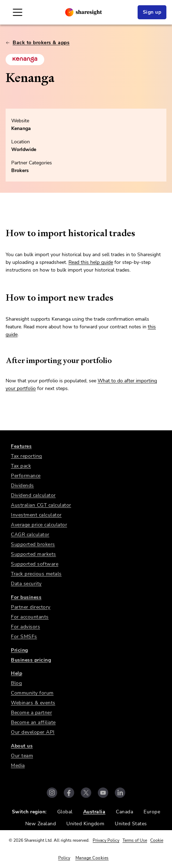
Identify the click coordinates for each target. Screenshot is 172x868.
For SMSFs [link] (24, 637)
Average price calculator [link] (39, 525)
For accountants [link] (30, 617)
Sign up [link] (152, 12)
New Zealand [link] (41, 824)
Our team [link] (22, 756)
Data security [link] (26, 584)
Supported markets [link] (34, 554)
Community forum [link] (32, 693)
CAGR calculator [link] (30, 535)
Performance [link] (26, 476)
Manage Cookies (92, 858)
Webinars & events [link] (33, 703)
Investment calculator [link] (36, 515)
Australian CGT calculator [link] (41, 505)
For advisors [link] (25, 627)
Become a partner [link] (31, 713)
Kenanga (21, 128)
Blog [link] (16, 683)
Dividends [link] (22, 486)
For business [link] (26, 597)
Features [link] (21, 446)
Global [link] (65, 812)
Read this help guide (91, 262)
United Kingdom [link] (85, 824)
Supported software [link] (35, 564)
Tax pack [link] (21, 466)
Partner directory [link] (31, 607)
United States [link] (131, 824)
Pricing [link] (19, 650)
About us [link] (22, 746)
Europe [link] (152, 812)
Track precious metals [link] (36, 574)
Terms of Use (135, 840)
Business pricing (31, 660)
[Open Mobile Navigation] (18, 12)
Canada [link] (124, 812)
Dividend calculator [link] (33, 495)
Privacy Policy (106, 840)
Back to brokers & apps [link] (38, 43)
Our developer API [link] (33, 732)
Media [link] (18, 766)
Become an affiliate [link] (33, 722)
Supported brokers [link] (33, 544)
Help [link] (16, 673)
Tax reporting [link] (27, 456)
